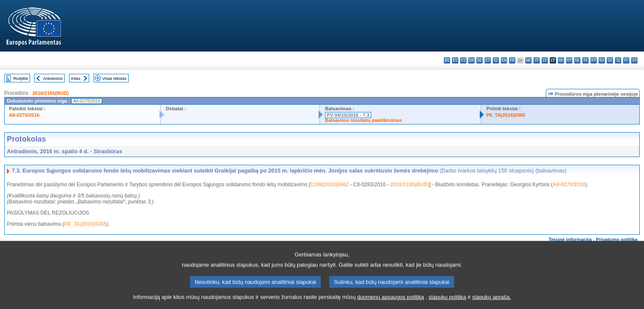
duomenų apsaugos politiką (391, 301)
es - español (455, 60)
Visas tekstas (114, 78)
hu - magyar (561, 60)
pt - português (594, 60)
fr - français (512, 60)
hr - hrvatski (528, 60)
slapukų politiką (448, 301)
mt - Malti (569, 60)
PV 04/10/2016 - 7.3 (348, 115)
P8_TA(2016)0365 (506, 115)
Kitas (76, 78)
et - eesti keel (488, 60)
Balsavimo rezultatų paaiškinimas (363, 120)
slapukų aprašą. (491, 301)
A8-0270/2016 (24, 115)
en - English (504, 60)
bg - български (447, 60)
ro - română (602, 60)
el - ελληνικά (496, 60)
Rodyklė (21, 78)
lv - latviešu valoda (545, 60)
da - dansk (471, 60)
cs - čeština (463, 60)
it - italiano (537, 60)
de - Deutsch (480, 60)
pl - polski (585, 60)
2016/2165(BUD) (50, 93)
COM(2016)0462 (329, 185)
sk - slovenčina (610, 60)
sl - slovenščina (618, 60)
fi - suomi (626, 60)
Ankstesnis (53, 78)
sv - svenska (634, 60)
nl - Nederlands (577, 60)
